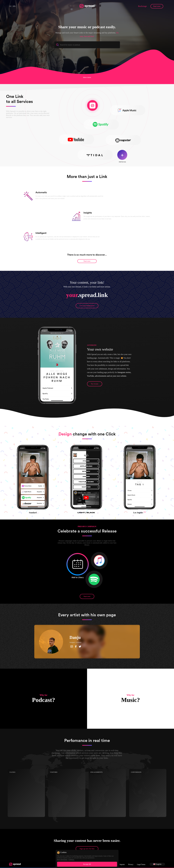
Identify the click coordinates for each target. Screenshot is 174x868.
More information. (62, 860)
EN (14, 6)
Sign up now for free (87, 849)
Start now (157, 6)
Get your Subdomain (87, 306)
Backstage (143, 6)
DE (10, 6)
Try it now (95, 384)
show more (87, 77)
